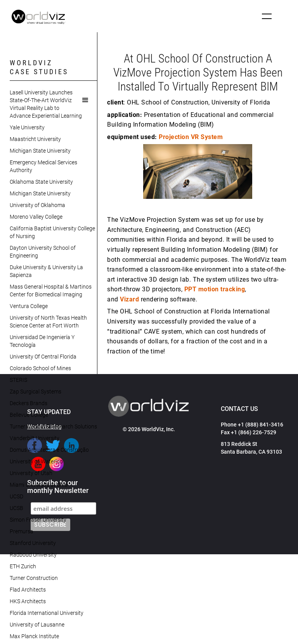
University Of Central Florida (43, 357)
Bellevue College (29, 415)
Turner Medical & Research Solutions (53, 426)
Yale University (27, 127)
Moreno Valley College (36, 217)
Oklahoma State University (41, 182)
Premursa (22, 531)
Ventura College (29, 306)
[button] (267, 16)
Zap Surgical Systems (36, 392)
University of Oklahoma (37, 205)
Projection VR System (191, 137)
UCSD (16, 496)
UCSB (16, 508)
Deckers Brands (29, 403)
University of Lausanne (37, 625)
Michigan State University (40, 151)
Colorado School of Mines (40, 368)
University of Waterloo (36, 461)
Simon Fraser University (38, 520)
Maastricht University (35, 139)
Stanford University (33, 543)
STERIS (18, 380)
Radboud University (33, 555)
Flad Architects (28, 590)
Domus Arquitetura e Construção (49, 450)
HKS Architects (28, 601)
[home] (39, 17)
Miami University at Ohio (39, 485)
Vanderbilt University (35, 438)
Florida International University (47, 613)
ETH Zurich (23, 566)
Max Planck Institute (34, 636)
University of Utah (31, 473)
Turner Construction (34, 578)
